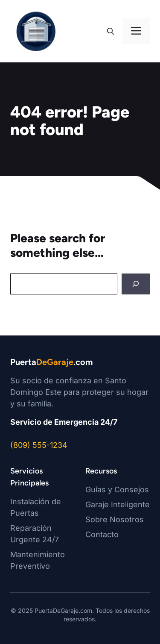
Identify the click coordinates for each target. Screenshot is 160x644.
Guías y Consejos (117, 490)
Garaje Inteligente (118, 504)
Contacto (102, 534)
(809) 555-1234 (39, 445)
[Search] (136, 284)
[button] (111, 31)
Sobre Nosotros (115, 519)
